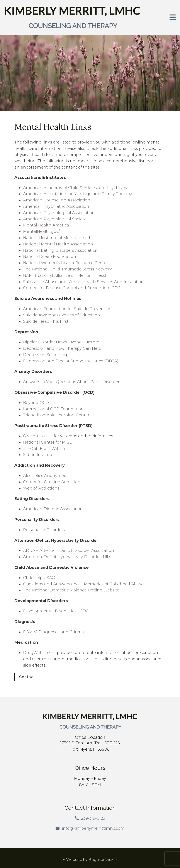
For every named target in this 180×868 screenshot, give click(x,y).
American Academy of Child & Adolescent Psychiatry (75, 188)
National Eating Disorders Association (60, 250)
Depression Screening (45, 355)
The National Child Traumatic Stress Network (68, 269)
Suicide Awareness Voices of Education (62, 315)
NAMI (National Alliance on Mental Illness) (65, 275)
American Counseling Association (57, 200)
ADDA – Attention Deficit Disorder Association (69, 551)
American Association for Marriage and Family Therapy (78, 194)
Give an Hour (36, 436)
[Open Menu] (173, 18)
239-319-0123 (93, 818)
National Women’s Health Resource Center (66, 263)
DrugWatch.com (39, 653)
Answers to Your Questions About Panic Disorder (72, 382)
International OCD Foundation (53, 409)
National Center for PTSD (48, 442)
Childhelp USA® (39, 578)
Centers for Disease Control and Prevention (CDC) (72, 288)
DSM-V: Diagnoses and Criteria (53, 632)
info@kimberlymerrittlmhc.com (93, 828)
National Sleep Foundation (50, 257)
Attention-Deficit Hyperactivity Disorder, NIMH (68, 557)
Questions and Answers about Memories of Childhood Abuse (83, 584)
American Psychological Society (55, 219)
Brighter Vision (103, 860)
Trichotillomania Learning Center (56, 415)
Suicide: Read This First (46, 321)
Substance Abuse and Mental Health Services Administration (83, 282)
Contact (27, 677)
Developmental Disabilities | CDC (56, 611)
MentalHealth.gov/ (41, 231)
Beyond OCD (36, 403)
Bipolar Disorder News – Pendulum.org (61, 342)
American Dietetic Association (53, 509)
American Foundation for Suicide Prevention (67, 309)
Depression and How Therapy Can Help (62, 348)
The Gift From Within (44, 449)
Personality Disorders (44, 530)
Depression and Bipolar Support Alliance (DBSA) (71, 361)
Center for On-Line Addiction (52, 482)
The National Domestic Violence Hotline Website (71, 590)
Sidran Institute (38, 455)
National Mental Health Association (58, 244)
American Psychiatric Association (56, 206)
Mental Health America (46, 225)
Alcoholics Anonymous (46, 476)
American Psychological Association (59, 213)
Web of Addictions (41, 488)
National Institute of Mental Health (57, 238)
